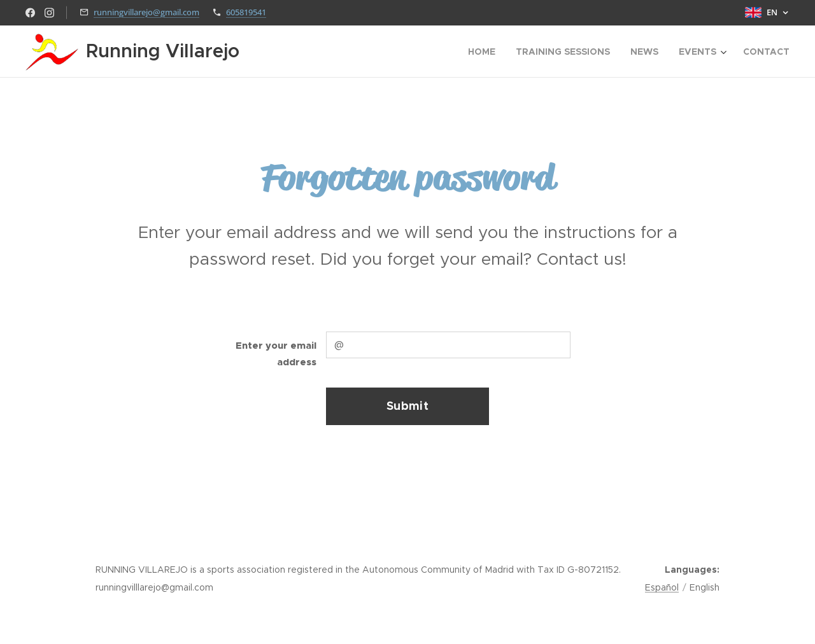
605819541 (246, 12)
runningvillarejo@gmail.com (146, 12)
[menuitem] (485, 52)
